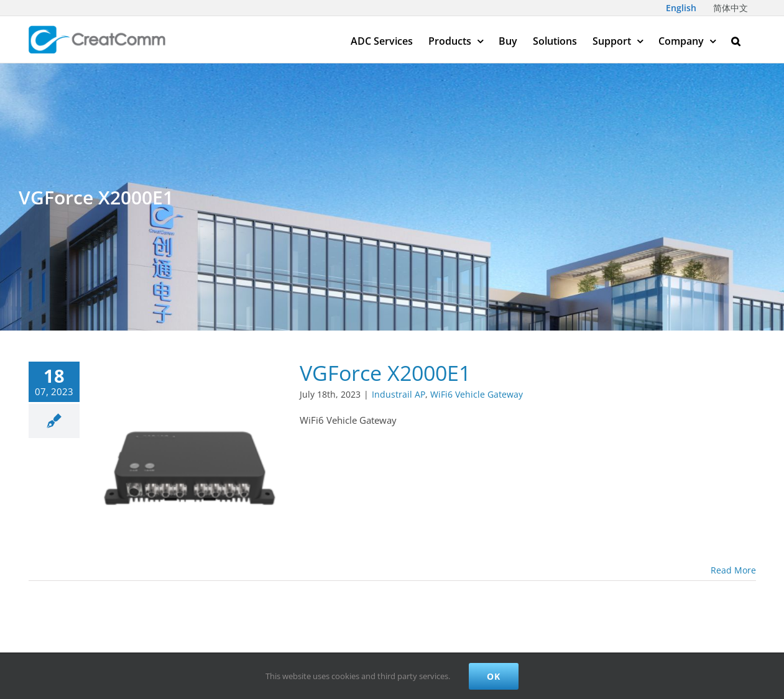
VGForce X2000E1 (385, 373)
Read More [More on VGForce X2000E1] (733, 570)
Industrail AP (399, 394)
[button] (736, 39)
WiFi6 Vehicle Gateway (477, 394)
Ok (494, 676)
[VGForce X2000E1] (190, 461)
